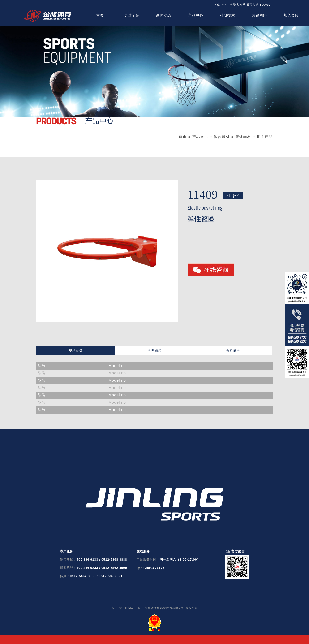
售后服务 (233, 351)
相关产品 (265, 137)
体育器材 (222, 137)
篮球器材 (243, 137)
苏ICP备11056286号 (126, 608)
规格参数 (76, 350)
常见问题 (154, 351)
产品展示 (200, 137)
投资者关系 (238, 5)
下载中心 (220, 5)
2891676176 (155, 568)
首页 (183, 137)
